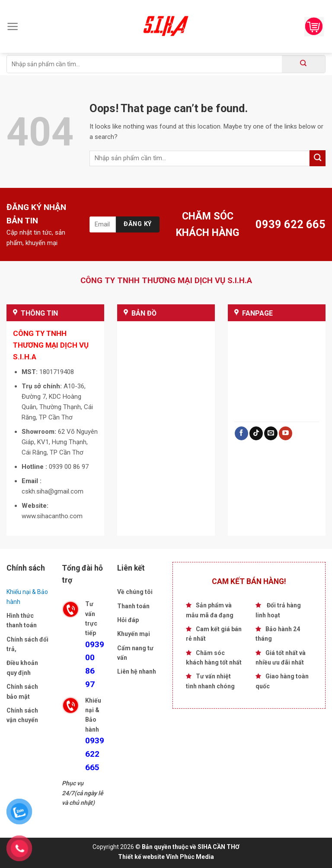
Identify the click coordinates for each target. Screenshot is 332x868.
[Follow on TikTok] (256, 433)
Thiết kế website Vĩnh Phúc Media (166, 857)
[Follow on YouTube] (286, 433)
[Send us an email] (271, 433)
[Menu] (13, 26)
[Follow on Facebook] (241, 433)
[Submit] (303, 64)
